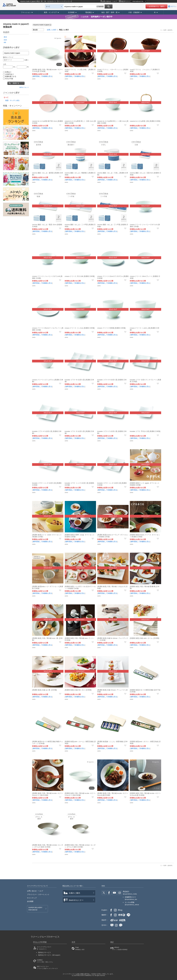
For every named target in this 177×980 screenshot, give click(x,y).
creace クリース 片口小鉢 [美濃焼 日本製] (80, 276)
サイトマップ (32, 898)
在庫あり (7, 72)
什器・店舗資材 (134, 12)
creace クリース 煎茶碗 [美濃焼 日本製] (111, 328)
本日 (5, 37)
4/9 (5, 42)
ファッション (26, 12)
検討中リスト (126, 1)
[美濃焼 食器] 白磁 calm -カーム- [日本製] (144, 638)
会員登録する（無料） (157, 6)
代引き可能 (8, 79)
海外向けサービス (50, 955)
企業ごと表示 (52, 30)
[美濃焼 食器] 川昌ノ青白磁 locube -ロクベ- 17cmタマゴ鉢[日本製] (80, 794)
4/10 (5, 40)
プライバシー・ (38, 894)
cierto (34, 79)
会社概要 (30, 901)
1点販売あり (8, 74)
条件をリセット (24, 87)
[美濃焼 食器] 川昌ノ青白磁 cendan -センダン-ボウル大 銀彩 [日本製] (48, 846)
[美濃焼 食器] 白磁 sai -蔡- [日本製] (44, 690)
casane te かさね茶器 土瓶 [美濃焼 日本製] (145, 121)
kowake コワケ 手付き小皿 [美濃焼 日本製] (145, 431)
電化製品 (88, 12)
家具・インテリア (50, 12)
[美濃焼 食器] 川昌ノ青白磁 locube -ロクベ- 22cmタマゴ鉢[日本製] (48, 794)
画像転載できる (10, 76)
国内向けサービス (44, 952)
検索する (16, 83)
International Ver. (139, 1)
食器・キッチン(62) (12, 100)
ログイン (173, 6)
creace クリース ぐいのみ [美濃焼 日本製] (80, 328)
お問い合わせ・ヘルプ (109, 1)
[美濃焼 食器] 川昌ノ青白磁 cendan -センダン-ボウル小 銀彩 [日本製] (80, 846)
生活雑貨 (71, 12)
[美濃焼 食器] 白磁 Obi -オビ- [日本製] (78, 690)
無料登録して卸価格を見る (42, 76)
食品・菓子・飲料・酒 (109, 12)
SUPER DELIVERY (35, 909)
